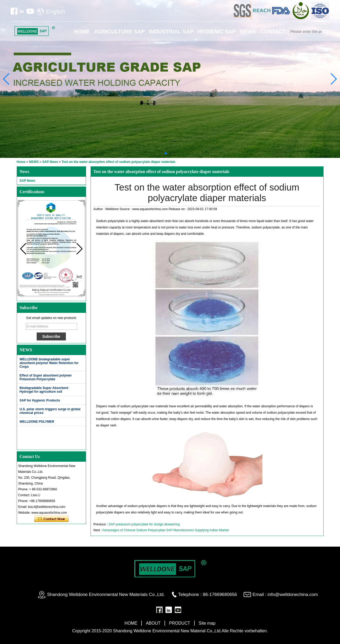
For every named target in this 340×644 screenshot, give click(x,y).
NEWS (248, 32)
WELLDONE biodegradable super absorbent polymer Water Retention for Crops (49, 363)
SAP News (50, 162)
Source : (126, 209)
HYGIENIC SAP (217, 32)
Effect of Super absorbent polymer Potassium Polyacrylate (46, 377)
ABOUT (153, 623)
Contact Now (51, 519)
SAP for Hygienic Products (40, 400)
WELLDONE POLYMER (37, 422)
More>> (76, 350)
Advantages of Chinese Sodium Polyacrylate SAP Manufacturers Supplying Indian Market (166, 530)
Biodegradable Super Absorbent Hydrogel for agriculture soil (44, 390)
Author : (99, 209)
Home (21, 162)
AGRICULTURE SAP (119, 32)
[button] (166, 153)
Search (325, 32)
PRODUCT (180, 623)
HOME (82, 32)
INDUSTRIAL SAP (171, 32)
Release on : (178, 209)
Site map (207, 623)
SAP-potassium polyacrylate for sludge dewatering (144, 524)
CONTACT (273, 32)
